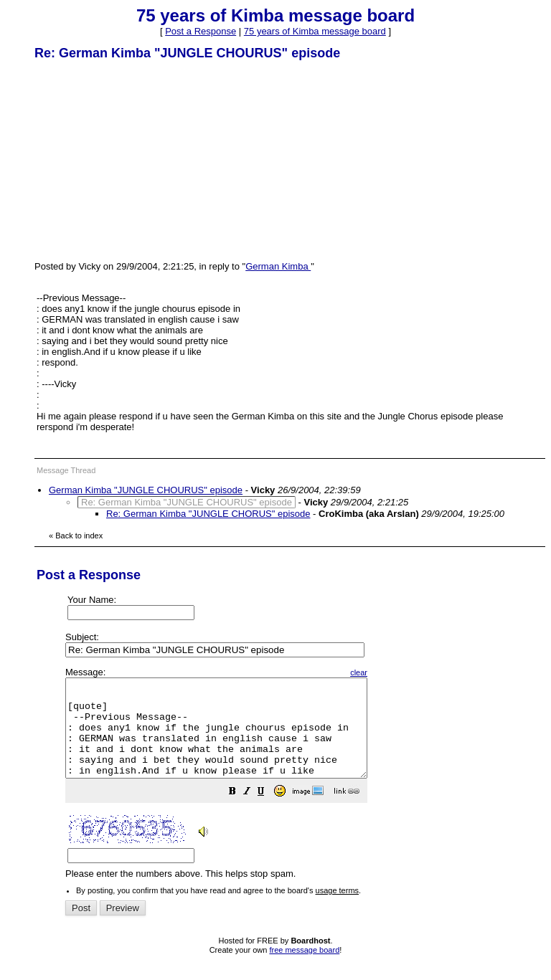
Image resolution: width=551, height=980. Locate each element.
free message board (304, 969)
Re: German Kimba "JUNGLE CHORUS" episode (208, 514)
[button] (268, 813)
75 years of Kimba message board (315, 31)
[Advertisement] (142, 160)
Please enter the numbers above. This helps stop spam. (301, 783)
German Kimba (278, 266)
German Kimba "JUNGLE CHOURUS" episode (146, 490)
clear (395, 672)
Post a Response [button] (201, 31)
